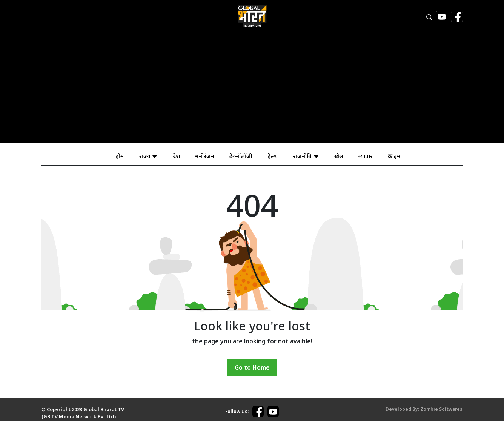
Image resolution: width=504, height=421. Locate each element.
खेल (339, 156)
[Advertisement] (252, 90)
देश (176, 156)
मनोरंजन (205, 156)
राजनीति (306, 156)
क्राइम (394, 156)
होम (120, 156)
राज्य (148, 156)
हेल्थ (273, 156)
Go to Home (252, 367)
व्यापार (366, 156)
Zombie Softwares (441, 409)
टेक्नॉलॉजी (241, 156)
